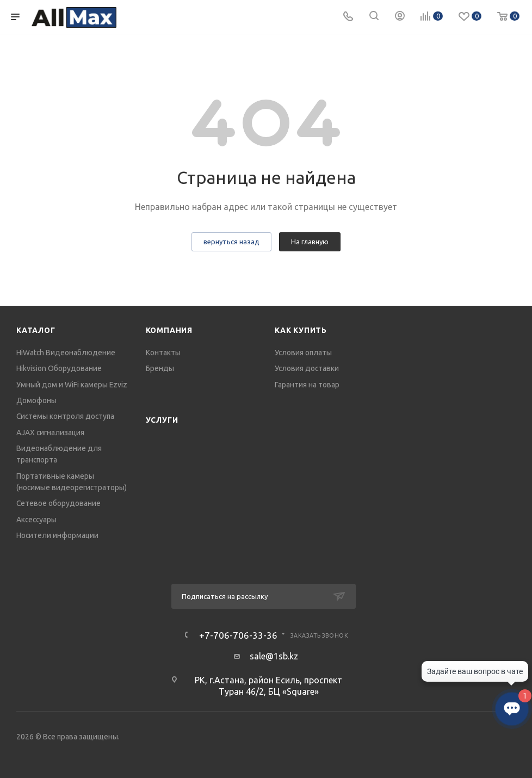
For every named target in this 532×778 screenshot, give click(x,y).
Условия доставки (307, 368)
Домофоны (36, 400)
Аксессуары (36, 520)
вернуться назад (231, 242)
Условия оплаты (303, 353)
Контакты (163, 353)
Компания (169, 330)
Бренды (160, 368)
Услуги (162, 420)
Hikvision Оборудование (59, 368)
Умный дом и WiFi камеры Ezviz (72, 385)
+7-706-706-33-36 (238, 635)
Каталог (36, 330)
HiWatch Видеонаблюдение (66, 353)
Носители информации (57, 535)
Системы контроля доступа (65, 416)
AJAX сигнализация (50, 433)
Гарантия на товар (307, 385)
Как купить (301, 330)
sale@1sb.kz (274, 656)
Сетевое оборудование (58, 503)
